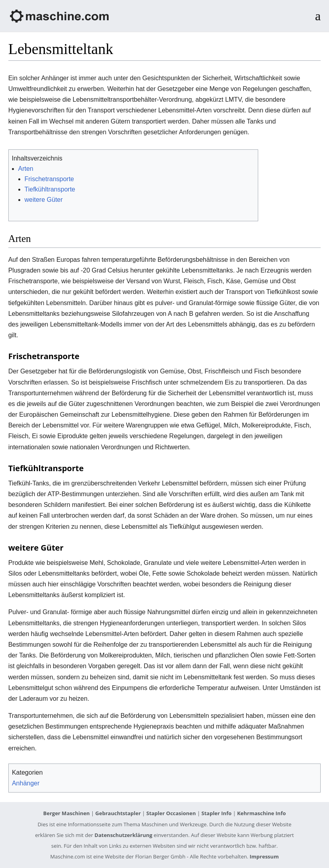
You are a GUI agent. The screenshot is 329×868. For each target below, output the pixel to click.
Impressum (264, 856)
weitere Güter (44, 200)
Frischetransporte (50, 179)
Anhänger (26, 783)
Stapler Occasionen (171, 813)
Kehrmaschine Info (262, 813)
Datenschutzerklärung (124, 835)
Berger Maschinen (67, 813)
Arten (26, 169)
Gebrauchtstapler (118, 813)
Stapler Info (216, 813)
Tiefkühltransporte (50, 189)
